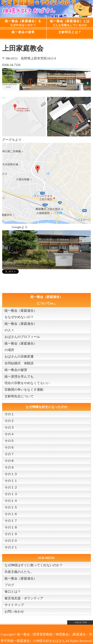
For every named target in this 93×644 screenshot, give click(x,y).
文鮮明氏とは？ (70, 32)
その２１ (11, 547)
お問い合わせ (14, 612)
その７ (9, 454)
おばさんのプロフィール (22, 337)
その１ (9, 414)
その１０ (11, 474)
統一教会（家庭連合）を (23, 23)
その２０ (11, 541)
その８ (9, 461)
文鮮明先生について (19, 396)
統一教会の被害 (23, 32)
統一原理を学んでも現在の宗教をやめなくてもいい (27, 380)
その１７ (11, 521)
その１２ (11, 487)
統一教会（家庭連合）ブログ (21, 582)
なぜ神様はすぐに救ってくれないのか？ (34, 565)
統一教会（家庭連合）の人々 (21, 327)
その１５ (11, 507)
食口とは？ (13, 592)
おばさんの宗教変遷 (19, 357)
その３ (9, 427)
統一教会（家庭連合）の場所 (21, 347)
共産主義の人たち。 (19, 572)
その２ (9, 421)
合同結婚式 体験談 (19, 363)
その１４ (11, 501)
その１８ (11, 527)
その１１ (11, 481)
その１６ (11, 514)
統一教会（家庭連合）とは (70, 23)
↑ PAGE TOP (80, 622)
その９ (9, 467)
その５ (9, 441)
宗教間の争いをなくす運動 (24, 390)
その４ (9, 434)
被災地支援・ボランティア (24, 598)
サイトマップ (14, 605)
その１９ (11, 534)
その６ (9, 447)
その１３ (11, 494)
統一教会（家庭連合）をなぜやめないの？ (21, 314)
